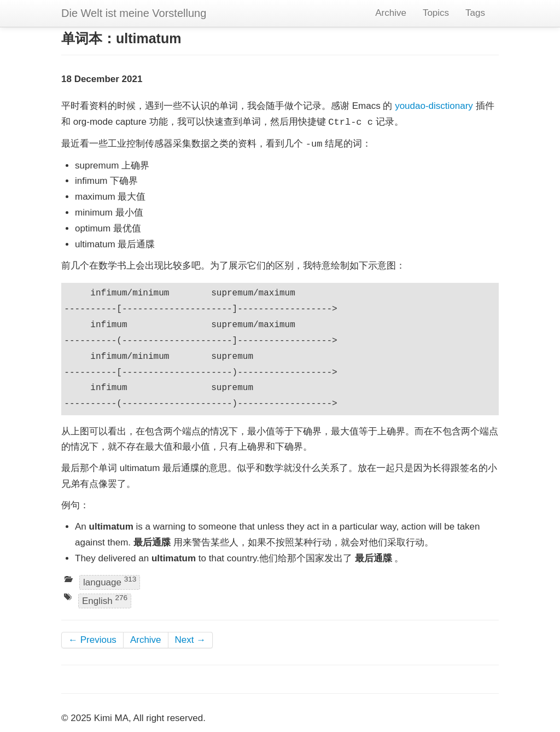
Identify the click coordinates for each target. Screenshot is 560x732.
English (105, 600)
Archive (391, 13)
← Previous (92, 640)
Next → (191, 640)
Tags (475, 13)
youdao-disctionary (434, 106)
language (110, 582)
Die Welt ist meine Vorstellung (134, 13)
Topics (436, 13)
